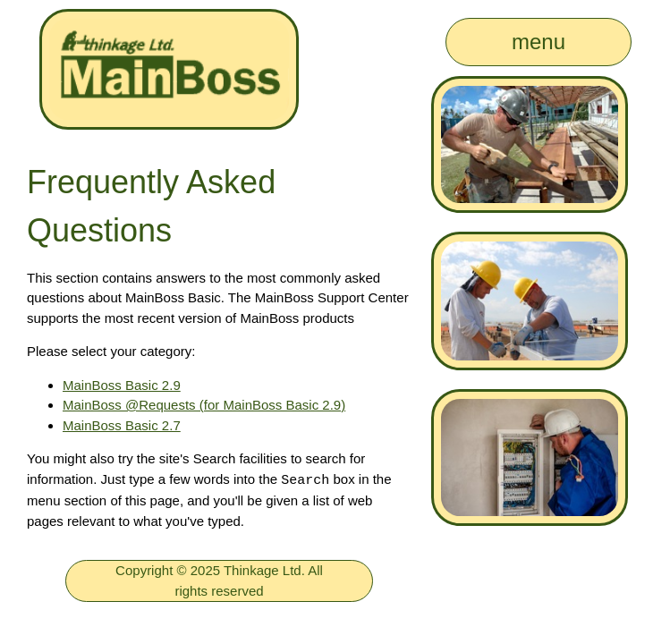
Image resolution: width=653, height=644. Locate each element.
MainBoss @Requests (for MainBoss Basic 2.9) (204, 405)
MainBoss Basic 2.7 (122, 425)
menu (539, 42)
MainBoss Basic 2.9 (122, 385)
